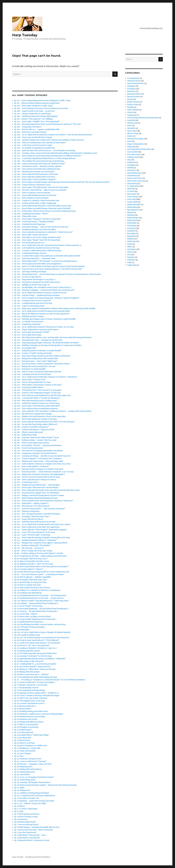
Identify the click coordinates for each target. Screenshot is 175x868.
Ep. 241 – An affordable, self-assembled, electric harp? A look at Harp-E (43, 287)
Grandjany (131, 165)
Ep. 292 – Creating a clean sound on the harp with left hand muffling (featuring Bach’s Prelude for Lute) (56, 153)
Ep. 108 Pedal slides (22, 630)
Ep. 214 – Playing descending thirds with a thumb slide (36, 359)
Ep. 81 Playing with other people (27, 672)
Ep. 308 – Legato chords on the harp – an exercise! (35, 111)
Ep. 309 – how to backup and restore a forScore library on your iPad (41, 108)
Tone (129, 255)
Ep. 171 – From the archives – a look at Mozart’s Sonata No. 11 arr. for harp (44, 472)
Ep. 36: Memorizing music (25, 772)
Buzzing (130, 107)
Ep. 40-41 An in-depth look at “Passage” (30, 761)
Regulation (132, 236)
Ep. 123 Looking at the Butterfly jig (28, 593)
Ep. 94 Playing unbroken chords (27, 651)
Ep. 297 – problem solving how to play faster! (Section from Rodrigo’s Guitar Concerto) (49, 140)
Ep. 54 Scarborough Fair (24, 732)
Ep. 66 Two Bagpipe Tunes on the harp (30, 701)
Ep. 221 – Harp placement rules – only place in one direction (38, 340)
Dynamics (131, 128)
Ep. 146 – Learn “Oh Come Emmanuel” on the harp (35, 532)
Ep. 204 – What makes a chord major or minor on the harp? (38, 385)
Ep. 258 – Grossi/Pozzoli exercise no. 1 (30, 243)
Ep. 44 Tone (19, 756)
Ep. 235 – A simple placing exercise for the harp (33, 303)
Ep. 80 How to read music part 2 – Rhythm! (31, 674)
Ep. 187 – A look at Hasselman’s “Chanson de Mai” (35, 430)
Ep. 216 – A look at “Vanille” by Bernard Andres (33, 353)
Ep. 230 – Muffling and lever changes (29, 316)
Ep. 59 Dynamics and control (26, 719)
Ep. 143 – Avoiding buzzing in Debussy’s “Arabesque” (36, 540)
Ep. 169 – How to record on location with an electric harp (37, 477)
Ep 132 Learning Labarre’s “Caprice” (29, 569)
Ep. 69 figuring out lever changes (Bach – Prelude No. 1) (37, 693)
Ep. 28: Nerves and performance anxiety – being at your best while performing (45, 785)
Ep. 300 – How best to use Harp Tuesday (30, 132)
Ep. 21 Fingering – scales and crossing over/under (34, 801)
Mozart (130, 212)
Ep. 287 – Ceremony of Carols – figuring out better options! (38, 166)
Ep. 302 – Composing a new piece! (28, 127)
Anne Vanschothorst (136, 83)
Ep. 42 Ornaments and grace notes (28, 759)
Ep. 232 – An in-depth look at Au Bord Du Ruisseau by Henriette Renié (42, 311)
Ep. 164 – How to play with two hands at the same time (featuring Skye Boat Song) (47, 490)
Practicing (131, 228)
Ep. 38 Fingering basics (23, 767)
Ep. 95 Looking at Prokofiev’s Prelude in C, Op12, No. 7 (36, 648)
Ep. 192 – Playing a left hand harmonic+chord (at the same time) (40, 416)
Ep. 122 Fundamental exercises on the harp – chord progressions (40, 595)
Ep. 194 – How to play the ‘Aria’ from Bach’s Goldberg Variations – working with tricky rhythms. (53, 411)
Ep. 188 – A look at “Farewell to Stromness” (32, 427)
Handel (130, 168)
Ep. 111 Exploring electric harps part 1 (29, 622)
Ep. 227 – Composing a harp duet (27, 324)
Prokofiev (131, 231)
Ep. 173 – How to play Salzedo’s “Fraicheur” (32, 466)
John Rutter (132, 194)
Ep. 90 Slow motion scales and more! (29, 661)
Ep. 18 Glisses (20, 806)
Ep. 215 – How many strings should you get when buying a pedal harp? (42, 356)
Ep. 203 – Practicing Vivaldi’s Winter (29, 387)
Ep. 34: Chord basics (22, 775)
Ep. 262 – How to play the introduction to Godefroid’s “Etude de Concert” (44, 232)
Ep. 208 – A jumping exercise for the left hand (32, 374)
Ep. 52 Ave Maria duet (23, 738)
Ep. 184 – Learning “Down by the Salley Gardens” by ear (37, 438)
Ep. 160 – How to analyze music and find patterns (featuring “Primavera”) (44, 501)
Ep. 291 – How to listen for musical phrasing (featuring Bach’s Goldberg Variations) (48, 156)
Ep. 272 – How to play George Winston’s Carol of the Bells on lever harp (43, 206)
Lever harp (131, 199)
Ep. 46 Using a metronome (25, 751)
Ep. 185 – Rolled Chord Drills (26, 435)
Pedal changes (133, 218)
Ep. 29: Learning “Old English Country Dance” (33, 782)
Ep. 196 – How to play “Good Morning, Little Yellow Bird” (37, 406)
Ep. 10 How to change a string (26, 817)
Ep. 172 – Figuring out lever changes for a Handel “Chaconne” (39, 469)
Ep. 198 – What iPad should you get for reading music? (36, 401)
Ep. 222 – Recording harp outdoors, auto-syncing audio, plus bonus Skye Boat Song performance (53, 337)
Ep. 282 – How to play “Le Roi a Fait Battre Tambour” (35, 179)
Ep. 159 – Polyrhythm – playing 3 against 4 (31, 503)
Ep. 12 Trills (19, 811)
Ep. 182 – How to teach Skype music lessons (32, 443)
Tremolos (131, 260)
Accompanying (133, 78)
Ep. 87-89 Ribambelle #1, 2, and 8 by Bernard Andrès (35, 664)
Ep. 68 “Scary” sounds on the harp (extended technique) (37, 696)
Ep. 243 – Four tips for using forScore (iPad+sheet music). (37, 282)
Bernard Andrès (134, 97)
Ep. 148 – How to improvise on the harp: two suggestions (37, 527)
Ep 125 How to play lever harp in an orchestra (32, 588)
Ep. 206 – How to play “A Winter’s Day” (30, 380)
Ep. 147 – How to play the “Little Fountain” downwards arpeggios (40, 530)
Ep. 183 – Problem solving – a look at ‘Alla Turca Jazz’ (36, 440)
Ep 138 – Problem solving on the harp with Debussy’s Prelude (39, 553)
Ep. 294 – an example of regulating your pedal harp (35, 148)
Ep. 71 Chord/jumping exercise (26, 688)
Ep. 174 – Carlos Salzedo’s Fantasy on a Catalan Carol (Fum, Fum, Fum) (42, 464)
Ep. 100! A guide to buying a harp (27, 635)
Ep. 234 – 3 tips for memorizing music (29, 306)
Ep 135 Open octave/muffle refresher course (32, 561)
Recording (131, 234)
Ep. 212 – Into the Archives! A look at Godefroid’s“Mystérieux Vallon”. (42, 364)
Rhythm (130, 239)
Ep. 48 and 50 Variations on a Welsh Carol (31, 746)
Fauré (129, 141)
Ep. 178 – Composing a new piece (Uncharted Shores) (36, 453)
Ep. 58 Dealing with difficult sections (29, 722)
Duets (129, 126)
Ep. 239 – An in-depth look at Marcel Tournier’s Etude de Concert (40, 293)
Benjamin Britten (134, 94)
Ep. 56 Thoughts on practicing (26, 727)
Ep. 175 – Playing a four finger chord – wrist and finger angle (39, 461)
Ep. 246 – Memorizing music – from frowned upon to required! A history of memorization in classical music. (58, 274)
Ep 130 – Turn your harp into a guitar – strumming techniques (39, 574)
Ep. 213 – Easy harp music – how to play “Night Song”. (36, 361)
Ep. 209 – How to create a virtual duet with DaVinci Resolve (38, 372)
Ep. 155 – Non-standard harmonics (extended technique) (37, 514)
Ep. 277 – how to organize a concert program (32, 193)
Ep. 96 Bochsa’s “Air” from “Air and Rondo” (32, 646)
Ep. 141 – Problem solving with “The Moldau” (32, 545)
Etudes (130, 136)
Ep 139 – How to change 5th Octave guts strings (33, 551)
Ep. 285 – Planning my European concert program (34, 172)
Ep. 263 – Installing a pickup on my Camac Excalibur (35, 230)
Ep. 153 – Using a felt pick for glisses (29, 519)
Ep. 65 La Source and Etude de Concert (29, 703)
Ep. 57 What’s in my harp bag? (26, 725)
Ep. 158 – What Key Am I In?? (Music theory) (32, 506)
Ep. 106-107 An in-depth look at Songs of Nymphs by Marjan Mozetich (42, 632)
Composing (132, 115)
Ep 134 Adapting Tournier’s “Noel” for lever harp (34, 564)
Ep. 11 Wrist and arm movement (27, 814)
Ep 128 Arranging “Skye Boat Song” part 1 (31, 580)
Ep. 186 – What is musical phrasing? (29, 432)
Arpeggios (131, 86)
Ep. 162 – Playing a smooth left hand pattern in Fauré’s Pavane (39, 495)
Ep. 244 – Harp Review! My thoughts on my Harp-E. (35, 280)
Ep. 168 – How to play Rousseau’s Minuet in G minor (35, 480)
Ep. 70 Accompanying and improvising (30, 690)
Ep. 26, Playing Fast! (22, 790)
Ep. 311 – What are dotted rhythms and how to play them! (37, 103)
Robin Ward (132, 241)
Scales (130, 244)
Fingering (131, 147)
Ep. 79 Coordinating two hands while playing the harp (36, 677)
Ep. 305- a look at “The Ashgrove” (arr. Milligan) (34, 119)
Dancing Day (132, 123)
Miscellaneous (133, 210)
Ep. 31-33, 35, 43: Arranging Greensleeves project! (34, 777)
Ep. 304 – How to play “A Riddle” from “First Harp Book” (37, 122)
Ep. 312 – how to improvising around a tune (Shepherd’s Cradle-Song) (42, 100)
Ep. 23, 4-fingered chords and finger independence (35, 796)
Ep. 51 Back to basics (22, 740)
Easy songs (132, 131)
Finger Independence (136, 144)
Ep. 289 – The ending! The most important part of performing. (39, 161)
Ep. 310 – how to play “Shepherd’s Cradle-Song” (34, 106)
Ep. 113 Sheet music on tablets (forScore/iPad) (32, 617)
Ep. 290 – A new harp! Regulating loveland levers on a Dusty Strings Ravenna (45, 158)
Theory (130, 252)
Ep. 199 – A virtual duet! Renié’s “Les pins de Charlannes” (37, 398)
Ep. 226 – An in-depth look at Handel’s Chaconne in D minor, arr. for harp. (44, 327)
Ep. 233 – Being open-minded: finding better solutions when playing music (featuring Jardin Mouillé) (55, 308)
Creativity (131, 120)
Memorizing (132, 207)
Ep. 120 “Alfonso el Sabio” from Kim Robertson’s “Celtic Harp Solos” (42, 601)
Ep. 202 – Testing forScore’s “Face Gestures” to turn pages (38, 390)
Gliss (129, 160)
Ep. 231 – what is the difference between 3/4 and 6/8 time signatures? (42, 314)
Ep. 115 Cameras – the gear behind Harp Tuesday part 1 (36, 611)
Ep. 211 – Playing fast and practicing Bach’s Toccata (35, 366)
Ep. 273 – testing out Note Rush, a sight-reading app (35, 203)
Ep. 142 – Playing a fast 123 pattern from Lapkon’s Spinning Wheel (41, 543)
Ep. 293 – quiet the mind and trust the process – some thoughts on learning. (45, 151)
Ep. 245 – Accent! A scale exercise (28, 277)
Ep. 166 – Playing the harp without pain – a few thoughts (37, 485)
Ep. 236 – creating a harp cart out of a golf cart (33, 301)
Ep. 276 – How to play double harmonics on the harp (35, 195)
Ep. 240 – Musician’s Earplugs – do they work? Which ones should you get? (44, 290)
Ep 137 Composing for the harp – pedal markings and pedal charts (40, 556)
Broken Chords (133, 102)
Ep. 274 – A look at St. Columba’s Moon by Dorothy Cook (37, 201)
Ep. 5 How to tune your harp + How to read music (34, 830)
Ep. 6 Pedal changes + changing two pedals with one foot (37, 827)
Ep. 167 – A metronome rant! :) (27, 482)
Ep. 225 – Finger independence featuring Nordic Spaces (36, 330)
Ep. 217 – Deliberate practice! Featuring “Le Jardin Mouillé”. (38, 351)
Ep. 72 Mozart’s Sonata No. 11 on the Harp (31, 685)
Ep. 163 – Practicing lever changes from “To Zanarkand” (37, 493)
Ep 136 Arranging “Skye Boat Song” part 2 (31, 559)
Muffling (131, 215)
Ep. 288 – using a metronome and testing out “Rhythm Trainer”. (40, 164)
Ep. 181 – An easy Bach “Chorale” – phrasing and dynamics (38, 445)
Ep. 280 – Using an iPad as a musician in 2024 (32, 185)
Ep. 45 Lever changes (23, 753)
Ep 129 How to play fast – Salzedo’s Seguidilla (32, 577)
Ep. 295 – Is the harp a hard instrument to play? (33, 145)
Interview (131, 189)
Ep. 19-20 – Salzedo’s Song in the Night (30, 803)
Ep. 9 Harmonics (21, 819)
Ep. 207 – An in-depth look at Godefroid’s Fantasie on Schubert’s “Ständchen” (46, 377)
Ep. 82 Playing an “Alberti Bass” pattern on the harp (35, 669)
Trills (129, 262)
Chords (130, 112)
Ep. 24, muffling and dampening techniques (32, 793)
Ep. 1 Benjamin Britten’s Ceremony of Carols (32, 840)
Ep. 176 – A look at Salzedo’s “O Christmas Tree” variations (38, 459)
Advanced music (134, 81)
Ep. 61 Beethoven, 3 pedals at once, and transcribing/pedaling (39, 714)
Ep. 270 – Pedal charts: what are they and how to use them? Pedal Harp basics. (45, 211)
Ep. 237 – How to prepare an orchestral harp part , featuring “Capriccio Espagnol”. (47, 298)
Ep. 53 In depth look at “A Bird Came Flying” (32, 735)
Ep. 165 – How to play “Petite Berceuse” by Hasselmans (36, 488)
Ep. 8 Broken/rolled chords (25, 822)
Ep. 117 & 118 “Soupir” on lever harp (28, 606)
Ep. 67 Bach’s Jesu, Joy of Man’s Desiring (31, 698)
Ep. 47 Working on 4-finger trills (27, 748)
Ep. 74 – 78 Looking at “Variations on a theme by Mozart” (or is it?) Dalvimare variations (50, 680)
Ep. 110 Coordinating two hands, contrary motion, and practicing (40, 624)
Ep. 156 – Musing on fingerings (27, 511)
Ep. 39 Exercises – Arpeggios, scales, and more (33, 764)
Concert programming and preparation (143, 118)
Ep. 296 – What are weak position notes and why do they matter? (40, 143)
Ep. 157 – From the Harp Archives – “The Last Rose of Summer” (40, 509)
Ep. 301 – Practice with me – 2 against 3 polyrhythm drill (37, 129)
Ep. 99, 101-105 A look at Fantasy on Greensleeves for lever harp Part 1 (42, 638)
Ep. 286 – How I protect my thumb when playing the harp (37, 169)
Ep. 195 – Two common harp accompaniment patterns (36, 409)
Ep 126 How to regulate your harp (27, 585)
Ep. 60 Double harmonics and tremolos (30, 717)
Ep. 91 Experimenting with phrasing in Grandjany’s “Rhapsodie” (40, 659)
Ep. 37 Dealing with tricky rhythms (28, 769)
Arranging (131, 89)
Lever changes (133, 197)
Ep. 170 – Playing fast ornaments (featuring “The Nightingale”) (40, 474)
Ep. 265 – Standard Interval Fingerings (30, 224)
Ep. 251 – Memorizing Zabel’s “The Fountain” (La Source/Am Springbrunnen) (46, 261)
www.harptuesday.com (151, 28)
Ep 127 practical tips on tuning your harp (30, 582)
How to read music (135, 178)
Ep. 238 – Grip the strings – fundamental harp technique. (37, 295)
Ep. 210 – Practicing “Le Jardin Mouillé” (30, 369)
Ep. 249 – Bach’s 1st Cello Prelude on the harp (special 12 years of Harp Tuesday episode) (50, 266)
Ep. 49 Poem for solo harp (24, 743)
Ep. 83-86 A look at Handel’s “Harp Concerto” (33, 667)
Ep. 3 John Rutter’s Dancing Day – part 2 (30, 835)
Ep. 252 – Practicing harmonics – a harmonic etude (35, 258)
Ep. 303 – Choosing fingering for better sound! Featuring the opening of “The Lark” (48, 124)
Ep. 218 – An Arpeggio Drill (25, 348)
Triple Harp (132, 265)
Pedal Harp (132, 220)
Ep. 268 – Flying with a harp (25, 216)
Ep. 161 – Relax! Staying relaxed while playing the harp (36, 498)
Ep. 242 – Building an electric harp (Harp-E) (32, 285)
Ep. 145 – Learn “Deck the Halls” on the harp (32, 535)
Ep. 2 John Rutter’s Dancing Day (27, 838)
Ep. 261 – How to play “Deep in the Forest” (31, 235)
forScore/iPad (133, 152)
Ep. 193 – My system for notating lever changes (33, 414)
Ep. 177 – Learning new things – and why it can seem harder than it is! (42, 456)
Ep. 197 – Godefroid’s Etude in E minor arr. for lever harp (37, 403)
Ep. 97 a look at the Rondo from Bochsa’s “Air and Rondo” (37, 643)
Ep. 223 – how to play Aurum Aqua (28, 335)
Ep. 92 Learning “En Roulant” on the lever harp (33, 656)
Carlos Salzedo (133, 110)
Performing (132, 226)
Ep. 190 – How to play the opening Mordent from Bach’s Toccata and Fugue (44, 422)
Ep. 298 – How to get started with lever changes (33, 137)
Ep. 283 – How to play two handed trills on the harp (35, 177)
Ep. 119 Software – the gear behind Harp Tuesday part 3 (36, 603)
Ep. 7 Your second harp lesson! (26, 825)
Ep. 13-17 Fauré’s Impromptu (26, 809)
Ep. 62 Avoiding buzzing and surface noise (31, 711)
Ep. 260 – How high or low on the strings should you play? (37, 237)
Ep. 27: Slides (19, 788)
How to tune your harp (136, 181)
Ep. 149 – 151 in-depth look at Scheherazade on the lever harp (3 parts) (42, 524)
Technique (131, 249)
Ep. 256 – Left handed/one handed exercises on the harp (37, 248)
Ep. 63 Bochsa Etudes (23, 709)
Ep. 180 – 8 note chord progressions (29, 448)
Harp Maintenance (135, 173)
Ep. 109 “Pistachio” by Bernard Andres (30, 627)
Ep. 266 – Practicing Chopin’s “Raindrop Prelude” (34, 222)
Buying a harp (133, 105)
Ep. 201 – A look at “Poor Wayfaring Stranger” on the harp (37, 393)
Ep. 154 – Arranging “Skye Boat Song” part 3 (32, 516)
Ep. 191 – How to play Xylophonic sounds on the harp (35, 419)
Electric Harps (133, 133)
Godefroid (131, 162)
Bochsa (130, 99)
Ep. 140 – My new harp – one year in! (29, 548)
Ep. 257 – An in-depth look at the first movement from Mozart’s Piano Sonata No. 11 (48, 245)
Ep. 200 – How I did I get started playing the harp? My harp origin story (42, 395)
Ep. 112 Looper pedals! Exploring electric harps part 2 (35, 619)
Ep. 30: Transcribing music (25, 780)
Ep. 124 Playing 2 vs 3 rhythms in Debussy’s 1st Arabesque (37, 590)
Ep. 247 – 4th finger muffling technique (30, 272)
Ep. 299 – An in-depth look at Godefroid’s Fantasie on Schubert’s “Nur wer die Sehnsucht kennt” (53, 135)
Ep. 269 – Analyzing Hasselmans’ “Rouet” (31, 214)
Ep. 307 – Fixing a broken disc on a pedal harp (32, 114)
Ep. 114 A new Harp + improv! (26, 614)
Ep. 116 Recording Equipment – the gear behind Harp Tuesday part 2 (41, 609)
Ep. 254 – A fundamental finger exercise (30, 253)
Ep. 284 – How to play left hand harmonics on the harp (36, 174)
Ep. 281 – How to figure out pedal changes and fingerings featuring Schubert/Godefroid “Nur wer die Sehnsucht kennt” (62, 182)
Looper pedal (132, 202)
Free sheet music (134, 155)
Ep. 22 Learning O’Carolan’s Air (27, 798)
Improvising (132, 183)
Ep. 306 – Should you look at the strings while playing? (36, 116)
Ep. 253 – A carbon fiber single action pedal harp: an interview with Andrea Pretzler (47, 256)
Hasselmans (132, 176)
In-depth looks (133, 186)
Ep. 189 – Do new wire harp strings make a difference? (36, 424)
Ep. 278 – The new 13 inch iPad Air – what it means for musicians (40, 190)
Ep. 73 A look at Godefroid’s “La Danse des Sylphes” (35, 682)
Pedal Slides (132, 223)
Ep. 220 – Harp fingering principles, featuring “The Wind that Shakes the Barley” (47, 343)
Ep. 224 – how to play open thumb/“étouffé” (32, 332)
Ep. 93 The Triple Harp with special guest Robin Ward (35, 653)
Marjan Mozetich (134, 205)
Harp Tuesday (25, 35)
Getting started (133, 157)
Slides (130, 247)
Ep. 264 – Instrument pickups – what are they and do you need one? (41, 227)
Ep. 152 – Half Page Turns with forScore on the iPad (35, 522)
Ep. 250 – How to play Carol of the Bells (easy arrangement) (38, 264)
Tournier (131, 257)
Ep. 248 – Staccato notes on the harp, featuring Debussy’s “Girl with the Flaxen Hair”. (49, 269)
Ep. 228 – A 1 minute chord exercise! (29, 322)
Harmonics (132, 170)
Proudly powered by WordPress (38, 857)
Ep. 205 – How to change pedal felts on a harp (32, 382)
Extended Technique (135, 139)
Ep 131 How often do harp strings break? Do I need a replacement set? (42, 572)
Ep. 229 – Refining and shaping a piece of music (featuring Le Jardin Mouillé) (45, 319)
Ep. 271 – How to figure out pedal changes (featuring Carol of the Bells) (42, 208)
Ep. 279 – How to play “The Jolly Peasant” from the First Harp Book (41, 187)
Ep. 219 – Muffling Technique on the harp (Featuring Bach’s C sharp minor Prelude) (48, 345)
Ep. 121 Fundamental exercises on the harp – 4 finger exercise (39, 598)
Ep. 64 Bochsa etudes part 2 (25, 706)
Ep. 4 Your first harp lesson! (25, 832)
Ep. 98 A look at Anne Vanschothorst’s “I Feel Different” (37, 640)
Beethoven (131, 91)
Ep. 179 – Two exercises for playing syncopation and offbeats (39, 451)
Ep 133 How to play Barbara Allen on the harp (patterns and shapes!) (41, 567)
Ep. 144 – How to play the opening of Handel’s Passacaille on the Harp (42, 538)
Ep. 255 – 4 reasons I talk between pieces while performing (38, 251)
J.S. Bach (131, 191)
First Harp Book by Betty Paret (139, 149)
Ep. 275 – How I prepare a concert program (31, 198)
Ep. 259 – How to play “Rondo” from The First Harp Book (37, 240)
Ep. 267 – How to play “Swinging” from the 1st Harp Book (37, 219)
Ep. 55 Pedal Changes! (23, 730)
